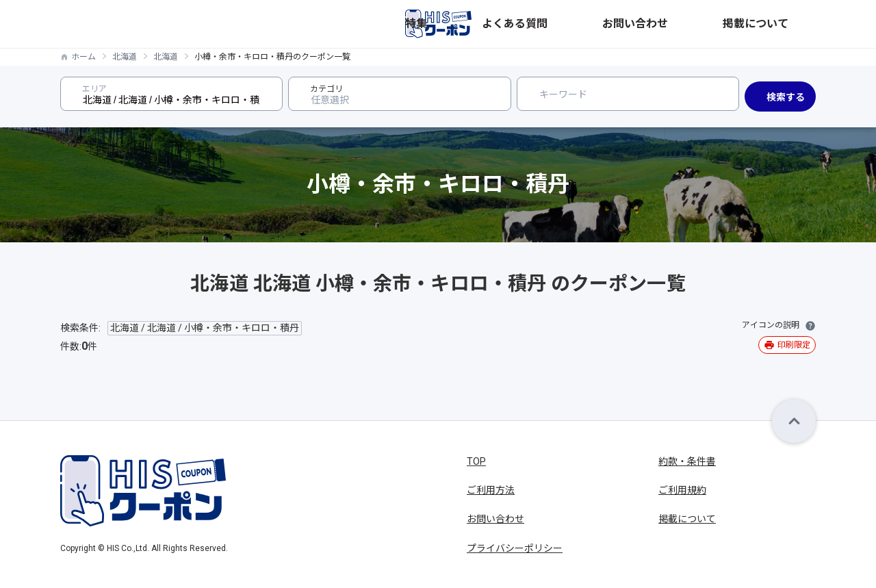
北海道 (125, 57)
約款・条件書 (687, 461)
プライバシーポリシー (515, 548)
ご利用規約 (682, 490)
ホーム (83, 57)
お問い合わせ (713, 24)
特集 (584, 24)
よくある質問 (639, 24)
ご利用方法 (491, 490)
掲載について (787, 24)
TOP (476, 461)
